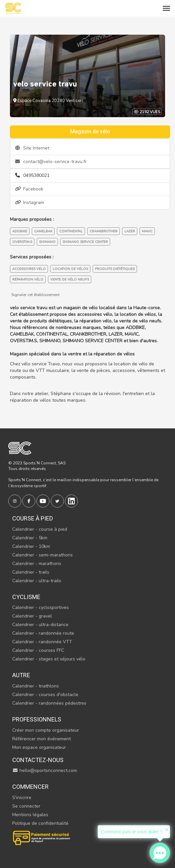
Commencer (30, 787)
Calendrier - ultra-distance (40, 625)
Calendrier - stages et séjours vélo (49, 659)
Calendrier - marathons (37, 564)
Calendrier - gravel (32, 616)
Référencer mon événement (42, 739)
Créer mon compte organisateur (46, 730)
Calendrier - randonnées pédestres (49, 703)
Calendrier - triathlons (36, 686)
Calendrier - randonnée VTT (42, 642)
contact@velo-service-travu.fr (51, 162)
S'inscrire (22, 798)
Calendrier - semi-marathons (43, 555)
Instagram (30, 202)
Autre (21, 675)
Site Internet (32, 148)
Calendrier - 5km (30, 538)
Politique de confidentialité (40, 823)
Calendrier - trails (31, 572)
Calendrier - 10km (31, 546)
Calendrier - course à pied (40, 529)
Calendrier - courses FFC (38, 650)
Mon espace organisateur (39, 747)
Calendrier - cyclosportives (41, 607)
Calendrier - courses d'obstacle (45, 695)
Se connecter (26, 806)
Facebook (29, 189)
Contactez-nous (38, 760)
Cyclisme (26, 597)
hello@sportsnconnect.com (45, 770)
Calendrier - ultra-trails (37, 581)
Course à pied (33, 518)
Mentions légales (30, 815)
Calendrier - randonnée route (43, 633)
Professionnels (37, 719)
